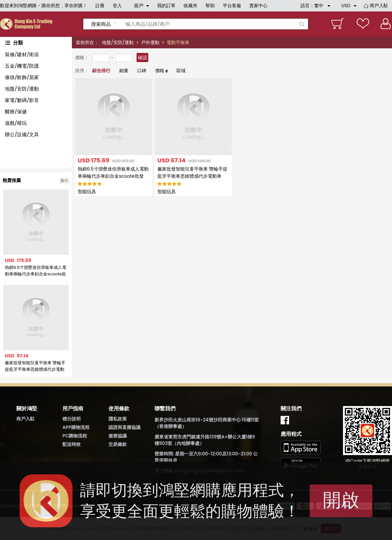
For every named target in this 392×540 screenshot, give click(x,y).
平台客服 (232, 6)
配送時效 (72, 444)
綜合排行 (101, 71)
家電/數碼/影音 (22, 100)
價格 (160, 71)
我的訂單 (166, 6)
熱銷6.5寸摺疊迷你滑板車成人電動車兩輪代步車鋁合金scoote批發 (36, 271)
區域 (181, 71)
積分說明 (72, 419)
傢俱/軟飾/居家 (22, 77)
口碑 (142, 71)
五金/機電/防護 (22, 66)
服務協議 (118, 436)
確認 (142, 57)
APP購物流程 (76, 427)
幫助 (210, 6)
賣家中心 (258, 6)
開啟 (341, 500)
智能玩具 (87, 191)
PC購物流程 (75, 436)
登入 (117, 6)
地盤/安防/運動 (118, 42)
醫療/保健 (16, 112)
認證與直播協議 (124, 427)
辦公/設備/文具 (22, 134)
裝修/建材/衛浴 (22, 54)
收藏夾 (190, 6)
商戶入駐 (379, 6)
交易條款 (118, 444)
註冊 (100, 6)
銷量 (124, 71)
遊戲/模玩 (16, 123)
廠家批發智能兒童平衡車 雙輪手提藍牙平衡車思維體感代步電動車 (35, 366)
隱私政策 (118, 419)
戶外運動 (150, 42)
